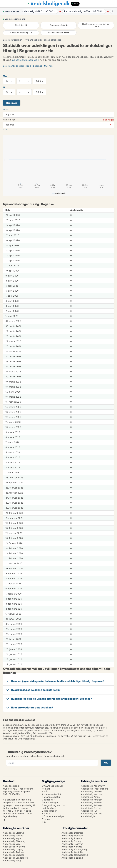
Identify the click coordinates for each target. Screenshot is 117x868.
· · (38, 11)
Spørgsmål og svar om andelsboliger (53, 807)
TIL (4, 87)
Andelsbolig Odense (91, 791)
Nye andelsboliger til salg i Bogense (43, 40)
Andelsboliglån (89, 816)
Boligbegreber (49, 811)
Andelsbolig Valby (12, 860)
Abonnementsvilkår (52, 794)
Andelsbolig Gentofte (72, 852)
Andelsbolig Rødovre (14, 852)
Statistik (46, 813)
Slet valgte (109, 120)
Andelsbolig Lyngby (13, 849)
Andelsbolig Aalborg (91, 805)
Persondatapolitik (51, 797)
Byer (6, 110)
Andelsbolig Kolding (13, 836)
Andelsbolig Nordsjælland (75, 855)
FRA (5, 76)
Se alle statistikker (12, 40)
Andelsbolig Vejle (12, 844)
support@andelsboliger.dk (25, 60)
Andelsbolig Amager (91, 800)
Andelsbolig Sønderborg (15, 858)
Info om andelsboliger (53, 816)
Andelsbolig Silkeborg (14, 841)
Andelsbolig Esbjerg (91, 808)
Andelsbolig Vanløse (72, 847)
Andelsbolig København (93, 786)
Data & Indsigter (50, 802)
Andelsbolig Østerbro (72, 833)
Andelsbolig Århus (90, 797)
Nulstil (5, 129)
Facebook (5, 820)
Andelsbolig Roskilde (92, 813)
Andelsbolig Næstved (92, 794)
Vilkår (45, 791)
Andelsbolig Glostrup (14, 833)
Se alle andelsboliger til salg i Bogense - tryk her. (28, 66)
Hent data (12, 103)
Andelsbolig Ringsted (72, 838)
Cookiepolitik (49, 800)
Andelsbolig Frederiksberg (95, 789)
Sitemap (46, 819)
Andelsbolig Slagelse (14, 855)
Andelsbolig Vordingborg (74, 849)
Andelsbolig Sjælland (72, 858)
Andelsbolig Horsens (92, 802)
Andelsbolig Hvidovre (14, 847)
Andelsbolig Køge (12, 838)
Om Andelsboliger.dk (53, 786)
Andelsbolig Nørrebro (72, 836)
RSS (44, 822)
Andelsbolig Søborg (72, 841)
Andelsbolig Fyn (89, 811)
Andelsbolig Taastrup (72, 844)
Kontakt (46, 789)
